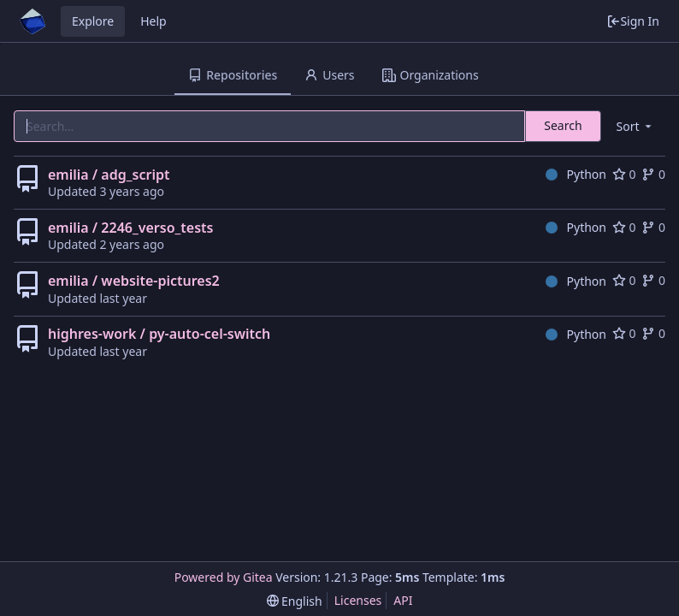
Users (329, 75)
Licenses (358, 600)
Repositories (233, 75)
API (403, 600)
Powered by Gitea (224, 577)
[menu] (635, 126)
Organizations (431, 75)
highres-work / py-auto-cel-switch (159, 334)
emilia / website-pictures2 (134, 281)
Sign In (633, 21)
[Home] (32, 21)
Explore (93, 21)
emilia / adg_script (109, 175)
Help (154, 21)
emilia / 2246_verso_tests (130, 228)
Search (563, 125)
